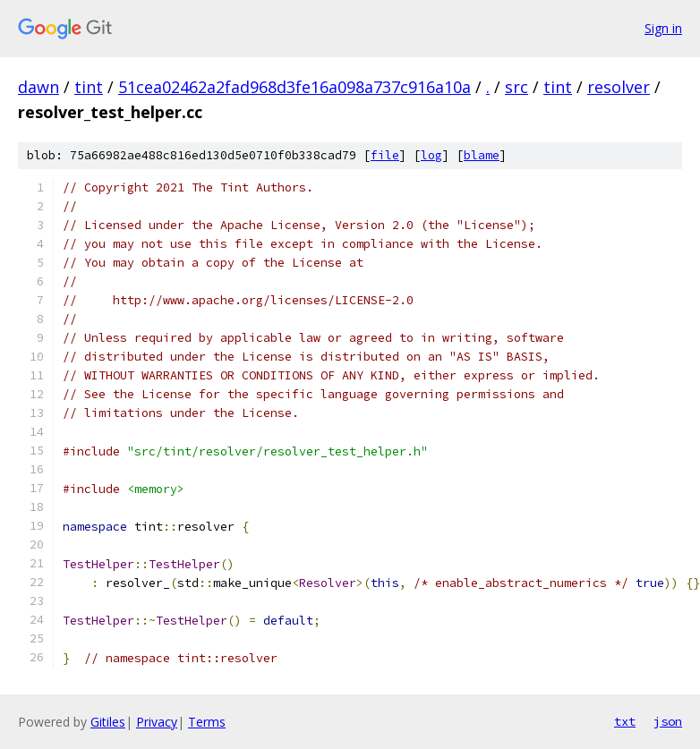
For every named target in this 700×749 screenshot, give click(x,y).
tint (89, 87)
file (385, 155)
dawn (38, 87)
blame (482, 155)
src (516, 87)
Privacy (157, 722)
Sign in (663, 28)
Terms (207, 722)
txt (625, 721)
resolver (619, 87)
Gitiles (108, 722)
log (431, 155)
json (668, 721)
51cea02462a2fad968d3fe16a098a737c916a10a (295, 87)
